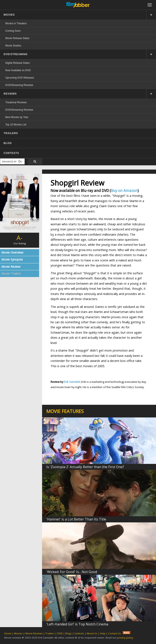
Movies (18, 633)
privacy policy (125, 638)
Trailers (50, 633)
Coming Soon (13, 31)
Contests (79, 633)
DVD (60, 633)
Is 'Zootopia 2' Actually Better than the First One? (85, 467)
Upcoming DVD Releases (20, 78)
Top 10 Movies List (16, 125)
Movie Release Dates (17, 38)
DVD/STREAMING (16, 54)
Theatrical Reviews (16, 102)
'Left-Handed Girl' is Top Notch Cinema (77, 624)
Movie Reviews (34, 633)
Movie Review (11, 267)
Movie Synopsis (12, 259)
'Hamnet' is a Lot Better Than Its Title (76, 519)
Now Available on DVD (18, 70)
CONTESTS (11, 153)
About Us (92, 633)
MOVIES (9, 15)
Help (103, 633)
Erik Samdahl (72, 382)
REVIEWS (10, 94)
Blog (68, 633)
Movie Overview (12, 252)
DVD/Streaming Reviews (19, 85)
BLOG (8, 143)
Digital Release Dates (17, 63)
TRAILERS (11, 133)
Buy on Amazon (124, 191)
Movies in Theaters (16, 23)
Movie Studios (13, 46)
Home (8, 633)
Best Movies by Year (17, 117)
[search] (12, 162)
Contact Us (114, 633)
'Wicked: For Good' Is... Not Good (72, 572)
